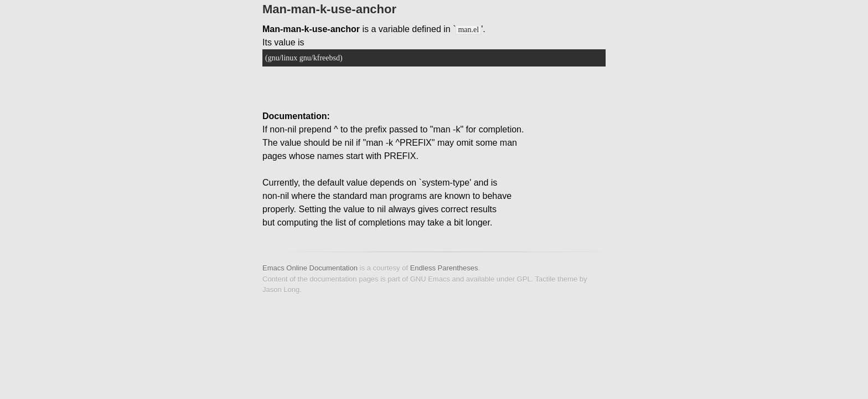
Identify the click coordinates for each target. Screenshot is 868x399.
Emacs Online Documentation (310, 268)
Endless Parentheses (444, 268)
